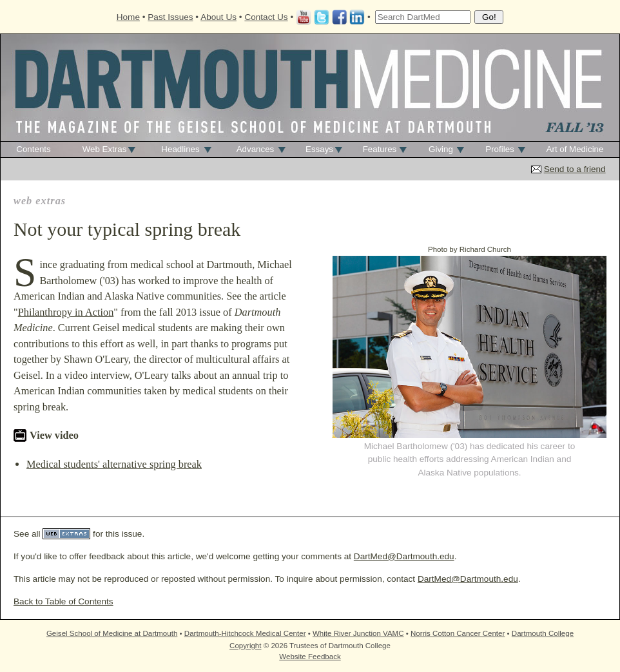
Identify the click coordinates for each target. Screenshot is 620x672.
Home (128, 17)
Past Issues (170, 17)
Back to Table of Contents (63, 601)
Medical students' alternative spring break (114, 464)
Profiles (499, 149)
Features (380, 149)
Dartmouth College (543, 633)
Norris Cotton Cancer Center (458, 633)
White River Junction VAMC (358, 633)
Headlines (180, 149)
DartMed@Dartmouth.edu (404, 556)
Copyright (245, 646)
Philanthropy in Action (66, 312)
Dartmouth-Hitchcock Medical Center (245, 633)
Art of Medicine (575, 149)
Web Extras (105, 149)
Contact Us (266, 17)
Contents (33, 149)
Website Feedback (310, 657)
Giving (441, 149)
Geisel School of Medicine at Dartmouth (112, 633)
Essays (319, 149)
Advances (256, 149)
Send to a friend (575, 169)
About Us (218, 17)
